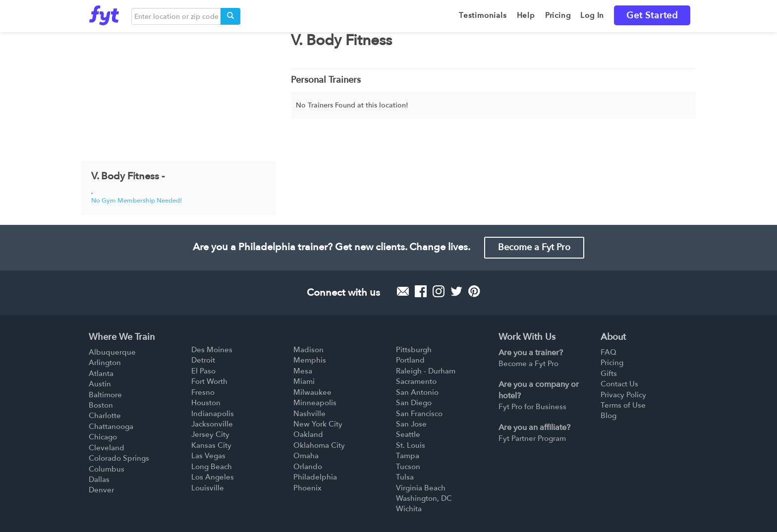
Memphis (310, 360)
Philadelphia (315, 477)
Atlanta (101, 373)
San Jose (411, 424)
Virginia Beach (421, 488)
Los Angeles (213, 477)
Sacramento (416, 381)
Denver (101, 490)
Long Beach (212, 467)
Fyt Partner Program (532, 438)
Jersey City (210, 434)
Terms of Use (623, 405)
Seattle (408, 434)
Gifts (609, 373)
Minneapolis (315, 403)
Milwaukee (312, 392)
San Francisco (419, 414)
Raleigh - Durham (426, 371)
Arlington (105, 363)
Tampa (408, 456)
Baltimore (105, 395)
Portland (410, 360)
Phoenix (307, 488)
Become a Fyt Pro (534, 247)
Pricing (612, 363)
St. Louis (411, 445)
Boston (101, 405)
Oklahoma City (319, 445)
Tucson (408, 467)
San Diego (414, 403)
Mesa (303, 371)
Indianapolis (213, 414)
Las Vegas (208, 456)
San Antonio (417, 392)
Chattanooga (111, 426)
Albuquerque (112, 352)
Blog (609, 416)
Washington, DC (424, 498)
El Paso (203, 371)
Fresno (203, 392)
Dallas (99, 479)
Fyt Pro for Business (532, 407)
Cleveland (107, 448)
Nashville (309, 414)
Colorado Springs (119, 458)
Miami (304, 381)
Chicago (103, 437)
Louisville (208, 488)
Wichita (409, 509)
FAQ (609, 352)
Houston (206, 403)
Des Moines (212, 350)
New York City (318, 424)
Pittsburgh (414, 350)
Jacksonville (212, 424)
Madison (308, 350)
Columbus (107, 469)
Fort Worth (209, 381)
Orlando (308, 467)
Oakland (308, 434)
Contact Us (619, 384)
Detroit (203, 360)
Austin (100, 384)
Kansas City (211, 445)
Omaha (306, 456)
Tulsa (405, 477)
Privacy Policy (623, 395)
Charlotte (105, 416)
